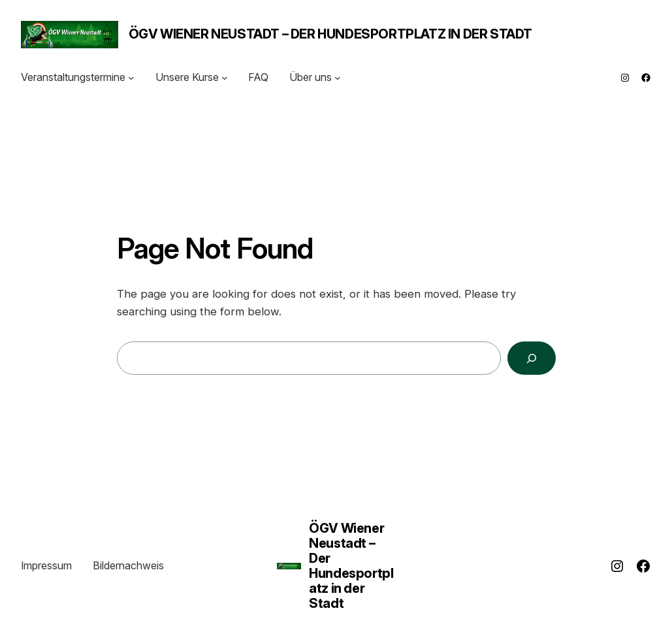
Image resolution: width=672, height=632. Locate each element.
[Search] (531, 358)
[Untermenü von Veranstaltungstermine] (131, 78)
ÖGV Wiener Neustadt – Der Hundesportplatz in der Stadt (330, 34)
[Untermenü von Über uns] (338, 78)
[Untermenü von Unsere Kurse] (225, 78)
